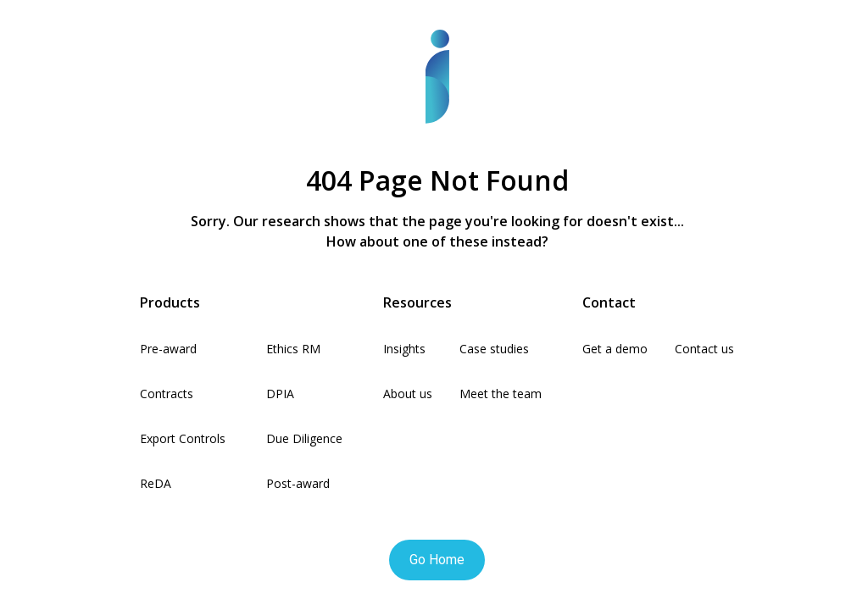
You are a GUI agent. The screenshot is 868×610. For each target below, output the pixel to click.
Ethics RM (293, 349)
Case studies (494, 349)
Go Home (437, 560)
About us (408, 394)
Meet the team (501, 394)
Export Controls (183, 438)
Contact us (704, 349)
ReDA (156, 483)
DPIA (280, 394)
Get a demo (615, 349)
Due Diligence (304, 438)
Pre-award (168, 349)
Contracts (167, 394)
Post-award (298, 483)
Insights (404, 349)
